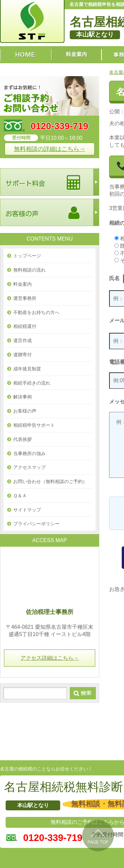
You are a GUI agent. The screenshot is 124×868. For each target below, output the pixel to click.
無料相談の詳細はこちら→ (50, 149)
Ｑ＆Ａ (20, 496)
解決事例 (22, 397)
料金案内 (22, 284)
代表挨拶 (22, 439)
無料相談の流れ (29, 270)
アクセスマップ (29, 467)
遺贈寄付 (22, 355)
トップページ (27, 256)
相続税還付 (25, 326)
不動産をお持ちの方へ (36, 312)
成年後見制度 (27, 369)
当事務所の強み (29, 453)
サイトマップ (27, 510)
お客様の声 (25, 411)
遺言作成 (22, 340)
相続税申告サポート (34, 425)
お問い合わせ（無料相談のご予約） (50, 481)
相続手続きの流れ (32, 383)
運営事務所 (25, 298)
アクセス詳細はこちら (50, 658)
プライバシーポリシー (36, 524)
